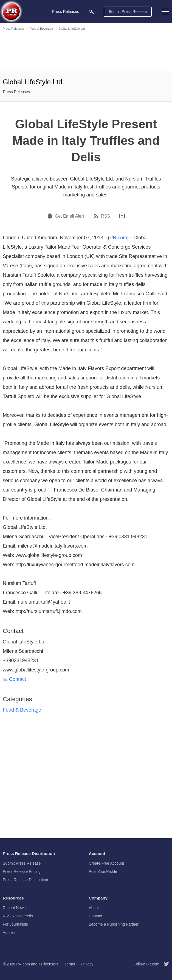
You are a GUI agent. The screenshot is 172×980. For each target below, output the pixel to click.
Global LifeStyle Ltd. (72, 29)
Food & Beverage (41, 29)
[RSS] (97, 216)
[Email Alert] (51, 216)
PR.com (118, 238)
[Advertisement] (86, 52)
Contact (14, 679)
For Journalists (15, 924)
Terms (70, 964)
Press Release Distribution (25, 880)
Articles (9, 932)
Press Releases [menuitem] (66, 12)
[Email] (122, 216)
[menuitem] (91, 12)
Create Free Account (106, 863)
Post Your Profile (103, 871)
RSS (105, 216)
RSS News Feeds (18, 916)
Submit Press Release (128, 12)
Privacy (87, 964)
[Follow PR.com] (164, 964)
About (94, 908)
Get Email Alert (70, 216)
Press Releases (13, 29)
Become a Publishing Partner (114, 924)
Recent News (14, 908)
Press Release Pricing (22, 871)
